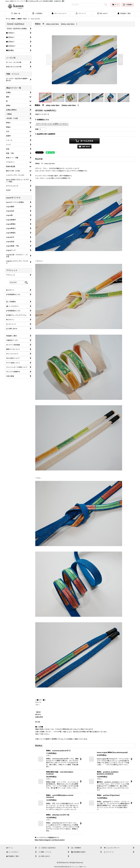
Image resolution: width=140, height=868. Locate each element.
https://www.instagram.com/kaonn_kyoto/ (50, 840)
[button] (48, 60)
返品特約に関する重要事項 (45, 134)
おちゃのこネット (66, 867)
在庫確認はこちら (42, 120)
